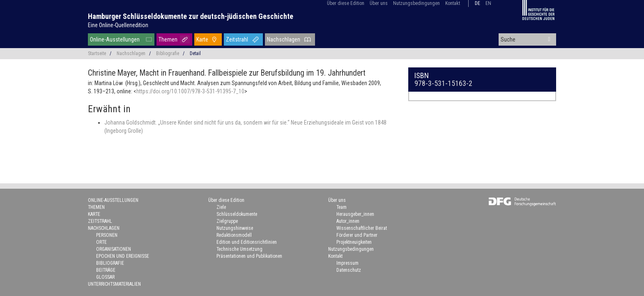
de (477, 3)
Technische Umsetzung (239, 249)
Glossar (105, 277)
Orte (101, 242)
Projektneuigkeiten (354, 242)
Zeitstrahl (237, 39)
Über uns (379, 3)
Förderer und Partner (357, 235)
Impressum (347, 263)
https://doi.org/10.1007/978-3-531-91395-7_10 (190, 91)
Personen (107, 235)
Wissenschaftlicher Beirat (362, 228)
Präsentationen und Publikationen (249, 256)
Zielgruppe (227, 221)
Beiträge (106, 270)
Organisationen (114, 249)
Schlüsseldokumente (237, 214)
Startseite (97, 53)
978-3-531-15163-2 (443, 83)
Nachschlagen (284, 39)
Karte (202, 39)
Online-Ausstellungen (115, 39)
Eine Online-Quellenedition (118, 25)
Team (342, 207)
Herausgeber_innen (355, 214)
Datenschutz (349, 270)
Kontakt (453, 3)
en (488, 3)
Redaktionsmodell (234, 235)
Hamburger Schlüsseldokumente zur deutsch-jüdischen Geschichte (191, 16)
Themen (168, 39)
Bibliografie (168, 53)
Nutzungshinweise (235, 228)
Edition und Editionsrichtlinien (247, 242)
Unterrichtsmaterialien (114, 284)
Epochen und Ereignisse (123, 256)
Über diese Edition (346, 3)
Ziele (221, 207)
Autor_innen (348, 221)
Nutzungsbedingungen (416, 3)
